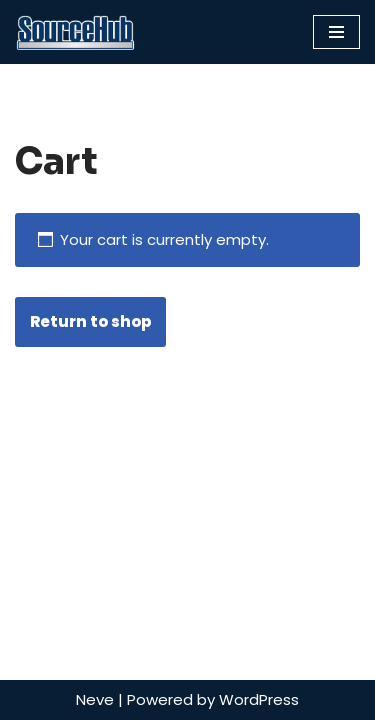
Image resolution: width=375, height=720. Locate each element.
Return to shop (90, 321)
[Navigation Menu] (336, 32)
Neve (95, 699)
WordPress (259, 699)
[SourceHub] (75, 32)
